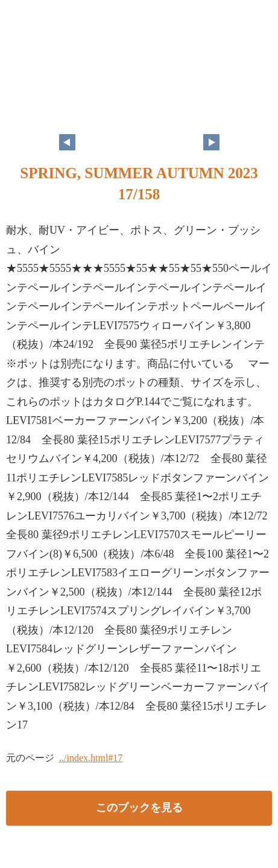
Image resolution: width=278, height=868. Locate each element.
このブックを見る (139, 808)
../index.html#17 (91, 758)
